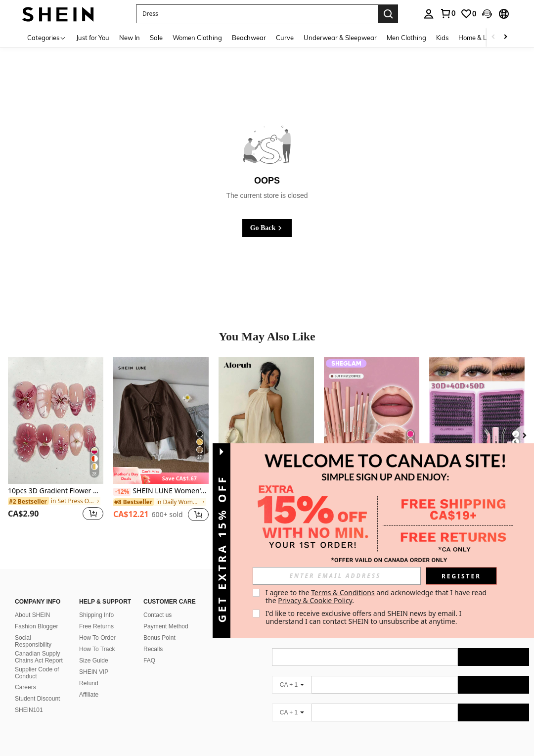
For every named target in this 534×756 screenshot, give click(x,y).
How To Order (97, 626)
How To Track (97, 637)
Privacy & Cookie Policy (315, 600)
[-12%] (122, 492)
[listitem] (56, 445)
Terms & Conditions (343, 592)
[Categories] (47, 37)
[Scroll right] (505, 37)
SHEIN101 (29, 698)
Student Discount (37, 687)
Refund (89, 671)
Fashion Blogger (36, 614)
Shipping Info (96, 603)
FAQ (149, 649)
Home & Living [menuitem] (480, 38)
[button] (257, 14)
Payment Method (166, 614)
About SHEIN (32, 603)
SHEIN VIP (94, 660)
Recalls (153, 637)
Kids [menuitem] (442, 38)
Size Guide (94, 649)
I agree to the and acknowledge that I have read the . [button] (377, 596)
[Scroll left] (493, 37)
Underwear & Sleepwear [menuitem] (340, 38)
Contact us (157, 603)
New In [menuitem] (130, 38)
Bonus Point (159, 626)
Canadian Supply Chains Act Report (39, 645)
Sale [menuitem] (156, 38)
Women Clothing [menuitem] (197, 38)
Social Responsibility (33, 629)
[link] (447, 13)
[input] (337, 576)
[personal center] (429, 14)
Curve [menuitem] (285, 38)
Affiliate (89, 683)
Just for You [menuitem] (93, 38)
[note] (161, 475)
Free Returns (96, 614)
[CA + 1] (292, 673)
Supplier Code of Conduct (37, 661)
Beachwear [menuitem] (249, 38)
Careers (25, 675)
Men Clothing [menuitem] (406, 38)
